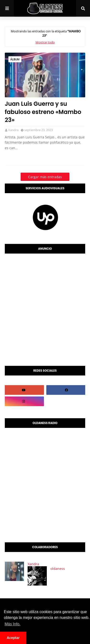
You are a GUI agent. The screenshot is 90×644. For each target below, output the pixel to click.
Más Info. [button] (12, 624)
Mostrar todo (45, 42)
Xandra (13, 130)
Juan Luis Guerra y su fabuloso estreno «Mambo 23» (43, 112)
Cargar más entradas (45, 177)
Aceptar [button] (13, 638)
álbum (15, 59)
